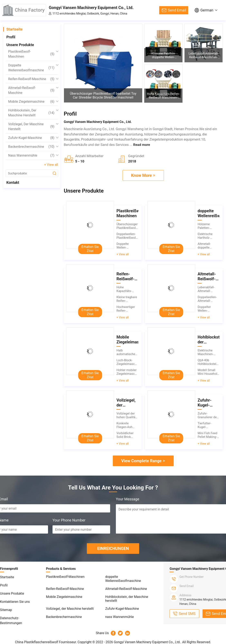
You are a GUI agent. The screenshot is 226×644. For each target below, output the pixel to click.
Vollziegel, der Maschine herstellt (31, 127)
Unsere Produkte (20, 45)
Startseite (14, 29)
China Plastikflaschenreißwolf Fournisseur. (46, 642)
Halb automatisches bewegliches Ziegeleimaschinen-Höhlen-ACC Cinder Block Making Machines (127, 352)
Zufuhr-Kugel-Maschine (31, 138)
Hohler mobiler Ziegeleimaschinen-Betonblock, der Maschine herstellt (127, 372)
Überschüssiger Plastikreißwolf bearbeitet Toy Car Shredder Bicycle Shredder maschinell (103, 95)
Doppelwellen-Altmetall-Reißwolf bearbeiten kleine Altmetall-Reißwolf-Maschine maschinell (209, 299)
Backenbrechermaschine (31, 147)
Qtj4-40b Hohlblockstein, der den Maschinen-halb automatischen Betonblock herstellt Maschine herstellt (208, 362)
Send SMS (187, 614)
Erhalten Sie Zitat (90, 249)
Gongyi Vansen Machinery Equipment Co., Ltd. (91, 8)
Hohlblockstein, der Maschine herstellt (31, 113)
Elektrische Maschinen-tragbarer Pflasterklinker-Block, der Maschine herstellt (208, 352)
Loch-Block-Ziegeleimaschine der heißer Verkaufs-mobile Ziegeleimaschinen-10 (127, 362)
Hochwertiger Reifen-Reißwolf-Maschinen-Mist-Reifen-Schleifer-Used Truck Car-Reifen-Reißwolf (127, 309)
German (207, 10)
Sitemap (6, 610)
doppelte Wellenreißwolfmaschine (31, 68)
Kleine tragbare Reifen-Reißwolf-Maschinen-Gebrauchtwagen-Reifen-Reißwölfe (127, 299)
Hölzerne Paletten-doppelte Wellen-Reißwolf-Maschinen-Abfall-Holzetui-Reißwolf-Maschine (163, 55)
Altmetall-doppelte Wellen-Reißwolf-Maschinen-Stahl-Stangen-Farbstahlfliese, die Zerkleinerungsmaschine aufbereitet (209, 246)
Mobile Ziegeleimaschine (31, 102)
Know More (141, 175)
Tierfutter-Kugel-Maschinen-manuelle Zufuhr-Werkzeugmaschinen (209, 425)
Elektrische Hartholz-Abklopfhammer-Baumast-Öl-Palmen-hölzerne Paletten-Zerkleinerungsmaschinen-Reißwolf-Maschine (209, 236)
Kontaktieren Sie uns (15, 602)
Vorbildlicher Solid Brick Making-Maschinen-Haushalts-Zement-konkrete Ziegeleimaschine (127, 435)
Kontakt (13, 182)
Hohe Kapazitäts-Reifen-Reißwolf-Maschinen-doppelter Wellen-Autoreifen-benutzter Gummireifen (163, 96)
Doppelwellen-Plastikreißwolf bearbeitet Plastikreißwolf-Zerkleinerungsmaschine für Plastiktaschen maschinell (127, 236)
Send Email (177, 10)
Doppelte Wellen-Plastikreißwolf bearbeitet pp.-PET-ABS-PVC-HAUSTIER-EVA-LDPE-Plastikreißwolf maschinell (127, 246)
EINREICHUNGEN (113, 549)
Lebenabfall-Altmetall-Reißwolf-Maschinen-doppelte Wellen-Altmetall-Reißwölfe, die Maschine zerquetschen (203, 55)
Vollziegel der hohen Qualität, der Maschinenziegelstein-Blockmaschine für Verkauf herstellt (127, 415)
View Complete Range (141, 461)
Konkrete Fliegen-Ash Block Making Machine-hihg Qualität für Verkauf (126, 425)
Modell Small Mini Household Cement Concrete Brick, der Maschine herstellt (208, 372)
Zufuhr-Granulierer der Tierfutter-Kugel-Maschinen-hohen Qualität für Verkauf (208, 415)
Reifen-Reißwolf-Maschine (31, 79)
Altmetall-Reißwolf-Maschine (31, 90)
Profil (11, 37)
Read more (142, 145)
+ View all (51, 165)
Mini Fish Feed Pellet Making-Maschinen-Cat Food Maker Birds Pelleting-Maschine (208, 435)
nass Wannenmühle (31, 156)
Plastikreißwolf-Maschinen (31, 54)
